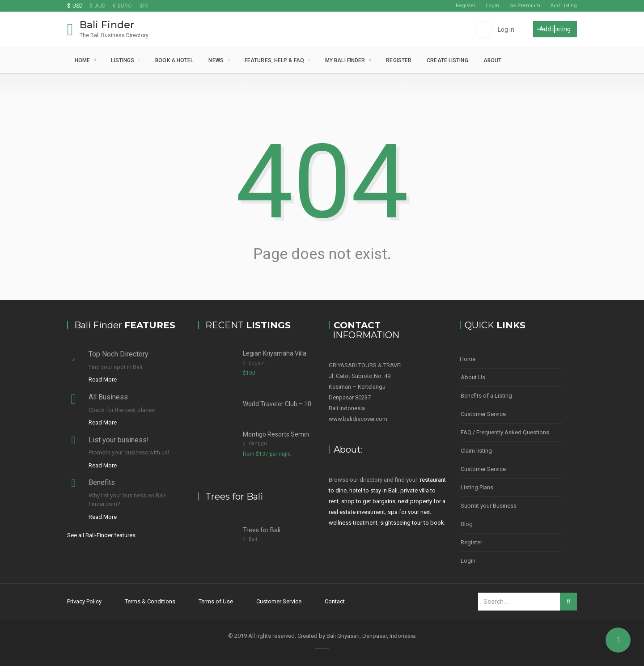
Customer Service (483, 414)
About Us (473, 377)
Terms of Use (216, 601)
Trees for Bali (262, 530)
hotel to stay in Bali (373, 490)
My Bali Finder (345, 60)
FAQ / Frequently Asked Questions (505, 432)
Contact (335, 601)
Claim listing (476, 451)
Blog (467, 524)
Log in (506, 30)
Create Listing (447, 60)
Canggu (258, 443)
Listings (123, 60)
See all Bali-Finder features (101, 535)
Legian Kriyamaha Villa (275, 353)
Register (466, 6)
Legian (257, 363)
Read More (103, 380)
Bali (253, 539)
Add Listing (564, 6)
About (493, 60)
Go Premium (525, 6)
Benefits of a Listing (486, 396)
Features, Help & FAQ (274, 60)
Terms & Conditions (150, 601)
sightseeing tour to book (412, 523)
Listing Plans (477, 487)
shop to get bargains (368, 501)
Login (492, 6)
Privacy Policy (84, 601)
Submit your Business (489, 506)
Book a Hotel (174, 60)
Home (82, 60)
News (216, 60)
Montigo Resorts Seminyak (281, 434)
